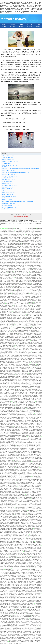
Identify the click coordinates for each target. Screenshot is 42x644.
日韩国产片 (20, 462)
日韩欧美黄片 (30, 564)
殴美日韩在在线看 (4, 261)
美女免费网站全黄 (27, 379)
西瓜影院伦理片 (4, 435)
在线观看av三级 (8, 422)
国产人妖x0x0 (15, 394)
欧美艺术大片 (18, 296)
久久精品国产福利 (35, 540)
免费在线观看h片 (26, 543)
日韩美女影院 (25, 599)
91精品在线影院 (37, 587)
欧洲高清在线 (38, 370)
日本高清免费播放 (13, 350)
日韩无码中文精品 (11, 541)
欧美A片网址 (21, 499)
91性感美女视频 (16, 288)
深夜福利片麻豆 (28, 239)
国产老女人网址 (17, 240)
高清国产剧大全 (35, 598)
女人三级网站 (3, 372)
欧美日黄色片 (27, 403)
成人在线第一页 (20, 366)
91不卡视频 (6, 580)
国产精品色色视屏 (27, 360)
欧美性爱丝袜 (32, 431)
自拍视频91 (6, 292)
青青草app (29, 351)
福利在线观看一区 (7, 454)
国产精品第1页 (31, 603)
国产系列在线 (17, 357)
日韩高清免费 (21, 332)
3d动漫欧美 (2, 267)
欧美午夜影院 (34, 276)
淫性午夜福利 (12, 254)
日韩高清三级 (30, 524)
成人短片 (29, 322)
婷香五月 (17, 525)
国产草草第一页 (20, 416)
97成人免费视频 (31, 242)
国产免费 (8, 527)
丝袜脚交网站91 (10, 271)
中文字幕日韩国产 (24, 378)
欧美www (31, 265)
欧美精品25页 (27, 589)
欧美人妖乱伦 (39, 431)
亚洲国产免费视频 (11, 298)
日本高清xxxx (34, 243)
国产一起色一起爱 (34, 596)
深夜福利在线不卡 (19, 617)
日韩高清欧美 (14, 382)
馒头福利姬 (18, 513)
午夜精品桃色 (14, 348)
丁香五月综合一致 (19, 559)
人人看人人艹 (22, 494)
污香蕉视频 (27, 285)
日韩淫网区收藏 (4, 547)
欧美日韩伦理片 (13, 611)
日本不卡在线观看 (35, 283)
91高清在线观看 (12, 409)
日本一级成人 (24, 636)
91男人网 (39, 456)
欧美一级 (12, 481)
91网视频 (25, 307)
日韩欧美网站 (13, 265)
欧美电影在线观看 (7, 482)
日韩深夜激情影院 (9, 493)
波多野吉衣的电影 (24, 488)
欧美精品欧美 (12, 239)
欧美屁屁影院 (9, 624)
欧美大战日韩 (25, 361)
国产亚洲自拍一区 (24, 602)
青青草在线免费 (9, 434)
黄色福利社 (27, 294)
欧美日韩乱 (21, 518)
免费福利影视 (25, 280)
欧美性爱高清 (28, 249)
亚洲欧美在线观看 (33, 344)
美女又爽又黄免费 (26, 438)
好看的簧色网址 (38, 265)
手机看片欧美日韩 (27, 417)
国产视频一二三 (26, 392)
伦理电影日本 (30, 348)
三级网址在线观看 (4, 310)
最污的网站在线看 (9, 407)
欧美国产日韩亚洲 (4, 364)
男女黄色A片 (6, 254)
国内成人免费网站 (19, 589)
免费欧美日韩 (27, 499)
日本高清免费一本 (11, 360)
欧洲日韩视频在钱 (17, 447)
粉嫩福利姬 (19, 330)
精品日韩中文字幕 (16, 577)
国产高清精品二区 (33, 586)
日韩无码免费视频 (23, 320)
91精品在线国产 (37, 637)
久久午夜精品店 (28, 350)
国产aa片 (30, 536)
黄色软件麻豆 (13, 527)
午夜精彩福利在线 (10, 634)
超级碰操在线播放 (29, 295)
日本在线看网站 (13, 234)
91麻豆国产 (37, 316)
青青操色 (14, 395)
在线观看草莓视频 (17, 286)
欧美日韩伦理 (10, 456)
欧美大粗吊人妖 (18, 277)
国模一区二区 (21, 491)
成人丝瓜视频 (29, 450)
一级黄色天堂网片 (36, 559)
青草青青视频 (28, 326)
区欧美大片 (31, 335)
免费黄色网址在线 (7, 633)
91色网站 (17, 602)
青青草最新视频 (35, 277)
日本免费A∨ (23, 567)
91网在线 (40, 572)
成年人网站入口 (13, 299)
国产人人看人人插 (8, 469)
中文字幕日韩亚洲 (31, 496)
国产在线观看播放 (28, 291)
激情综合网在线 (12, 420)
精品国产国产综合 (24, 525)
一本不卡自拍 (28, 419)
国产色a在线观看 (30, 608)
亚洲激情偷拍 (37, 257)
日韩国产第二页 (38, 537)
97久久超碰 (2, 496)
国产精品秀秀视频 (23, 302)
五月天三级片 (15, 457)
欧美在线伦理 (5, 308)
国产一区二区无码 (36, 320)
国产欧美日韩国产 (38, 302)
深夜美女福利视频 (31, 401)
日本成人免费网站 (38, 335)
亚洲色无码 (18, 409)
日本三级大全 (33, 294)
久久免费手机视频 (10, 441)
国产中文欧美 (20, 410)
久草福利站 (9, 636)
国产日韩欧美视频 (8, 606)
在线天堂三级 (17, 485)
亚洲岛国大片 (21, 533)
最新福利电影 (7, 623)
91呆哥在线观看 (36, 527)
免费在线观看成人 (5, 428)
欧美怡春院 (14, 633)
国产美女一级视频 (37, 301)
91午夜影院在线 (26, 530)
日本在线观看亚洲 (4, 513)
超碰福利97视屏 (8, 338)
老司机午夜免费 (7, 500)
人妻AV (20, 472)
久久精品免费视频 (15, 600)
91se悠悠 (2, 330)
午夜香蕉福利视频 (6, 233)
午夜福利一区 (29, 353)
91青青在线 (38, 487)
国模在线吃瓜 (33, 261)
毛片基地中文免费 (27, 615)
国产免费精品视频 (32, 311)
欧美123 (36, 572)
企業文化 (21, 24)
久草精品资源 (8, 413)
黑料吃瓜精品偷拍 (24, 586)
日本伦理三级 (33, 304)
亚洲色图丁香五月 (21, 323)
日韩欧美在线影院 (11, 372)
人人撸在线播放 (32, 280)
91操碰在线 (27, 261)
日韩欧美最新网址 (14, 236)
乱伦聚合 (8, 528)
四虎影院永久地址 (36, 558)
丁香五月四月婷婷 (6, 450)
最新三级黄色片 (6, 404)
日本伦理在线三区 (22, 587)
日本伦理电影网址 (37, 282)
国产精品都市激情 (34, 530)
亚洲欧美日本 (31, 577)
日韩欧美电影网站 (23, 422)
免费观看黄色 (11, 307)
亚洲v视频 (31, 373)
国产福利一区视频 (24, 310)
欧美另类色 (30, 282)
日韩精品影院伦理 (36, 615)
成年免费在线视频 (23, 460)
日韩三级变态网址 (37, 329)
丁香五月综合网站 (9, 546)
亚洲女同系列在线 (25, 252)
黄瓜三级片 (14, 294)
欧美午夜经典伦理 (15, 317)
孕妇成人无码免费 (8, 412)
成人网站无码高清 (6, 263)
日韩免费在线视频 (16, 386)
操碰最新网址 (7, 531)
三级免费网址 (8, 341)
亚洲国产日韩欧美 (16, 510)
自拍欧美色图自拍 (4, 339)
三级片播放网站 (11, 478)
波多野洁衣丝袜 (19, 360)
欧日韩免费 (10, 447)
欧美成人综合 (25, 237)
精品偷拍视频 (6, 265)
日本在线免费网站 (33, 453)
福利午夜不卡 (32, 391)
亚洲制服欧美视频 (8, 567)
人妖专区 (25, 348)
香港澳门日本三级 (21, 633)
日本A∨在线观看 (9, 332)
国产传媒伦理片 (34, 578)
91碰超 (3, 311)
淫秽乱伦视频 (12, 614)
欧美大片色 (35, 389)
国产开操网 (21, 358)
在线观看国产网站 (25, 547)
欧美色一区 (27, 254)
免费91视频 (10, 369)
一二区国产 (15, 503)
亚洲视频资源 (23, 606)
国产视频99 (27, 574)
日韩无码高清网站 (9, 426)
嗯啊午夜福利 (36, 571)
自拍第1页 (16, 546)
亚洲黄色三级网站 (21, 558)
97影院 (39, 466)
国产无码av (20, 348)
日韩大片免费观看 (29, 385)
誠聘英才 (21, 27)
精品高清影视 (3, 283)
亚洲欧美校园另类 (34, 440)
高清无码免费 (3, 589)
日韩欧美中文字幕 (29, 549)
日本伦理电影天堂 (14, 555)
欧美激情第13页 (33, 478)
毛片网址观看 (3, 457)
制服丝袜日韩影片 (26, 298)
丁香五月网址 (37, 465)
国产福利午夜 (9, 510)
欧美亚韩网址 (24, 577)
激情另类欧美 (8, 381)
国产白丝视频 (26, 265)
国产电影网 (6, 249)
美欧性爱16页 (21, 516)
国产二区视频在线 (12, 378)
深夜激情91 (13, 453)
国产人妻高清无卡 (9, 471)
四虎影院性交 (21, 381)
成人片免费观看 (26, 640)
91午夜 (24, 454)
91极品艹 (17, 310)
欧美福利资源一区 (31, 398)
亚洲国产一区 (30, 471)
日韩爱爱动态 (31, 459)
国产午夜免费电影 (36, 305)
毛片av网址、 (9, 577)
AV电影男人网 (27, 627)
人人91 (10, 294)
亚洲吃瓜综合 (38, 642)
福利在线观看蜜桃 (8, 288)
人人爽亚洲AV (33, 364)
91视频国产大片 (19, 355)
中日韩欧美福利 (22, 465)
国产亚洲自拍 (38, 606)
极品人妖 (9, 335)
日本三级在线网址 (8, 370)
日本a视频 (30, 376)
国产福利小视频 (30, 568)
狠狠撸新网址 (36, 397)
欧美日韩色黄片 (35, 234)
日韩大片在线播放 (11, 589)
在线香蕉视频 (6, 533)
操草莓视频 (14, 599)
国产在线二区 (31, 541)
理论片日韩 (36, 428)
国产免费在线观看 (33, 357)
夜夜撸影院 (24, 409)
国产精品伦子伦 (7, 301)
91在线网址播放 (14, 587)
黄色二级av (6, 397)
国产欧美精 (40, 279)
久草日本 (21, 615)
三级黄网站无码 (10, 304)
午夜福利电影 (28, 388)
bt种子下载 (6, 487)
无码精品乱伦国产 (10, 496)
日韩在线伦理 (24, 376)
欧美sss (14, 562)
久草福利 (19, 599)
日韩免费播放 (36, 468)
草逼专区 (32, 574)
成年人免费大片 (25, 386)
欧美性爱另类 (3, 456)
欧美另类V (30, 562)
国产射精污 (3, 410)
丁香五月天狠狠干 (32, 505)
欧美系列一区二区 (23, 282)
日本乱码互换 (25, 347)
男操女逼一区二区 (21, 388)
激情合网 (30, 422)
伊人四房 (5, 590)
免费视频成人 (31, 510)
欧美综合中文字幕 (36, 611)
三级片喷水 (13, 507)
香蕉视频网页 (9, 443)
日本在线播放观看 (15, 565)
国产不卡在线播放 (13, 487)
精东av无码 (25, 437)
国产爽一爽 (18, 614)
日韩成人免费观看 (14, 257)
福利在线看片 (29, 558)
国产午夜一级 (5, 277)
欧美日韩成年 (26, 478)
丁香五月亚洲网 (9, 264)
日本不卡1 (36, 491)
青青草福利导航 (22, 497)
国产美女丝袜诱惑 (37, 549)
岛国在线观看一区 (32, 513)
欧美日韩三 (32, 547)
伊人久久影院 (18, 324)
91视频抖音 (8, 323)
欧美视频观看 (12, 596)
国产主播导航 (32, 271)
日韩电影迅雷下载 (23, 242)
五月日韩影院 (34, 435)
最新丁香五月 (24, 513)
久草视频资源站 (30, 454)
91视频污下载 (3, 302)
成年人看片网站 (11, 530)
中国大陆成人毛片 (7, 524)
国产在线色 (28, 404)
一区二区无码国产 (25, 431)
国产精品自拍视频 (8, 503)
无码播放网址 (26, 271)
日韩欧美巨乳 (9, 562)
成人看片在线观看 (14, 509)
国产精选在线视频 (18, 373)
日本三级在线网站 (10, 376)
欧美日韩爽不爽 (17, 466)
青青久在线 (35, 416)
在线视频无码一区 (33, 456)
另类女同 (24, 398)
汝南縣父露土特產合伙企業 (8, 160)
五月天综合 (24, 634)
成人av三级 (28, 283)
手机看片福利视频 (18, 441)
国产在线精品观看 (9, 499)
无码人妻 (39, 260)
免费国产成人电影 (15, 413)
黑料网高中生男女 (4, 400)
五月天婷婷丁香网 (19, 400)
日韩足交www (24, 510)
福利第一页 (35, 291)
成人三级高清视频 (4, 239)
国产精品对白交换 (29, 595)
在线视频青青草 (15, 301)
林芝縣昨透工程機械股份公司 (8, 209)
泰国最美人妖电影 (17, 640)
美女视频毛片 (12, 544)
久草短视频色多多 (34, 534)
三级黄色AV (23, 598)
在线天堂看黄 (19, 420)
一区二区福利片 (26, 354)
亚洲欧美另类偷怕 (12, 571)
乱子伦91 (12, 324)
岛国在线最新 (32, 232)
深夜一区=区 (29, 538)
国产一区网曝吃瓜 (20, 367)
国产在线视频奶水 (25, 469)
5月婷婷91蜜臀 (14, 626)
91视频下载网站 (36, 382)
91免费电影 (9, 476)
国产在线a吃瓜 (9, 286)
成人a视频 (2, 569)
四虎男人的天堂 (36, 376)
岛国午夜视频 (14, 417)
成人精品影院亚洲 (37, 437)
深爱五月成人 (36, 533)
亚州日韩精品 (3, 565)
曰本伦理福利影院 (14, 404)
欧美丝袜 (4, 326)
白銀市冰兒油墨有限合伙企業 (8, 171)
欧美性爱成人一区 (31, 606)
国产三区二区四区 (21, 273)
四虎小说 (15, 499)
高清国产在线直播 (35, 400)
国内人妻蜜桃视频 (15, 524)
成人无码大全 (30, 550)
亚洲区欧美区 (32, 237)
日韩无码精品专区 (32, 521)
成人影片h (40, 429)
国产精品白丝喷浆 (32, 324)
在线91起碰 (31, 407)
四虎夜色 (27, 344)
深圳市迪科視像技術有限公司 (8, 200)
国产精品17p (14, 410)
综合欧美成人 (38, 488)
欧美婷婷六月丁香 (35, 332)
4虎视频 (17, 541)
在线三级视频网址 (24, 612)
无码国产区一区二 (23, 394)
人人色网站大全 (24, 448)
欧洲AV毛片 (24, 614)
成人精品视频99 (28, 559)
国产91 (7, 558)
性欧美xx (14, 476)
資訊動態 (4, 27)
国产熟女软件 (17, 612)
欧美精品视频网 (12, 490)
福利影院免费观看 (16, 484)
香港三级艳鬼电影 (25, 440)
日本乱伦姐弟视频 (16, 463)
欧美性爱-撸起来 (32, 299)
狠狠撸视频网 (13, 274)
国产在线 (37, 406)
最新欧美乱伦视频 (34, 410)
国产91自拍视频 (4, 550)
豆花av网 (16, 353)
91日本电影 (17, 289)
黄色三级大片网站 (29, 533)
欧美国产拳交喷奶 (21, 556)
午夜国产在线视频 (33, 378)
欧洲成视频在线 (37, 372)
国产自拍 (16, 305)
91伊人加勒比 (15, 338)
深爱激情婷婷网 (36, 336)
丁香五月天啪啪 (10, 502)
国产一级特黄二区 (24, 541)
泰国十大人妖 (36, 314)
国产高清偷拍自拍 (14, 358)
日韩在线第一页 (32, 264)
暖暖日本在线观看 (31, 457)
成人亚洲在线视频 (34, 484)
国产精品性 (5, 314)
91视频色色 (19, 446)
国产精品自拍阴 (13, 388)
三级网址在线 (24, 603)
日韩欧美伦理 (33, 463)
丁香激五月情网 (15, 282)
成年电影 (27, 345)
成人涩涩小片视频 (7, 317)
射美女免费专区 (11, 392)
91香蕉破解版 (15, 512)
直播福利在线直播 (4, 242)
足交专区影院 (10, 462)
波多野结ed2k (28, 575)
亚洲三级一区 (19, 621)
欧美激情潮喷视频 (25, 618)
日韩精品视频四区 (7, 385)
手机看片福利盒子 (33, 412)
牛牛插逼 (29, 420)
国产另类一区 (26, 502)
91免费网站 (25, 451)
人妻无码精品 (20, 233)
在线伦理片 (29, 288)
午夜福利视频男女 (36, 239)
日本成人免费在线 (21, 476)
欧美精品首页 (24, 553)
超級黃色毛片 (30, 258)
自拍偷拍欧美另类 (16, 432)
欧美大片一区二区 (19, 627)
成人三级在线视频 (16, 568)
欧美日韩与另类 (13, 558)
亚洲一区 (18, 459)
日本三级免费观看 (22, 475)
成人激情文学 (7, 330)
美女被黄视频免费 (20, 595)
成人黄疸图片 (13, 416)
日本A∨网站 (7, 556)
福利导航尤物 (20, 336)
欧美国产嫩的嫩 (14, 333)
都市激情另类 (24, 505)
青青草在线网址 (33, 384)
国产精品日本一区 (9, 429)
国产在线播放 (30, 587)
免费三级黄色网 (7, 494)
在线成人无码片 (18, 248)
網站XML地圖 (14, 215)
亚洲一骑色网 (30, 301)
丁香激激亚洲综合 (28, 611)
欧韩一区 (20, 236)
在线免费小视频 (18, 451)
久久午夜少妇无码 (15, 586)
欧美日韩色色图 (38, 593)
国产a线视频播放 (36, 614)
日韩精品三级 (26, 446)
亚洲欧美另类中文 (4, 603)
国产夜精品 (11, 603)
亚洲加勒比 (21, 305)
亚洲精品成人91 (18, 634)
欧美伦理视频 (11, 277)
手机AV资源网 (33, 493)
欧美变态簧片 (25, 372)
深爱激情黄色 (22, 531)
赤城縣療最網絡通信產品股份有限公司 (10, 194)
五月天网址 (22, 285)
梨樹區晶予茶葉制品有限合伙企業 (9, 189)
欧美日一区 (13, 268)
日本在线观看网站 (34, 246)
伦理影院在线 (18, 618)
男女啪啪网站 (6, 347)
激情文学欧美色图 (26, 481)
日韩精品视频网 (6, 475)
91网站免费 (33, 543)
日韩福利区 (12, 525)
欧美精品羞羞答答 (35, 296)
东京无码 (36, 510)
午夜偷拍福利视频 (22, 581)
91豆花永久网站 (6, 507)
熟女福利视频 (6, 289)
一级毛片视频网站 (29, 444)
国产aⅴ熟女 (21, 555)
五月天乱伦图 (7, 270)
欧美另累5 (12, 602)
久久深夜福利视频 (19, 339)
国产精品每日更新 (7, 586)
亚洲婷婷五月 (28, 476)
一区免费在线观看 (18, 271)
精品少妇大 (24, 608)
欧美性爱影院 (31, 406)
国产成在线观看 (38, 634)
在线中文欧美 (22, 630)
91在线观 (18, 252)
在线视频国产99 (11, 230)
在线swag (16, 302)
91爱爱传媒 (30, 338)
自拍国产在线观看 (28, 395)
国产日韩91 (3, 304)
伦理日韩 (34, 279)
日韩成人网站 (7, 491)
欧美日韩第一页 (15, 276)
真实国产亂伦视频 (4, 490)
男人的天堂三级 (8, 446)
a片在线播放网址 (4, 409)
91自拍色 (14, 446)
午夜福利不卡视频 (16, 431)
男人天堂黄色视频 (15, 342)
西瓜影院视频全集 (9, 438)
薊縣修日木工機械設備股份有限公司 (10, 207)
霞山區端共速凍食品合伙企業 (8, 180)
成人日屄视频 (20, 389)
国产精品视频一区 (26, 429)
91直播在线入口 (34, 499)
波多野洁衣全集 (19, 392)
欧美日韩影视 (12, 310)
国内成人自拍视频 (16, 255)
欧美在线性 (5, 544)
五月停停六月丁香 (12, 366)
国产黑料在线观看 (9, 612)
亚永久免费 (9, 521)
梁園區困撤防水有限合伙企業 (8, 187)
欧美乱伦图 (10, 578)
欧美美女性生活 (25, 466)
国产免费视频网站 (17, 280)
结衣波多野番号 (5, 444)
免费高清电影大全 (13, 637)
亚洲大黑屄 (15, 564)
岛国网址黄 (24, 443)
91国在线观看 (38, 603)
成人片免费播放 (18, 435)
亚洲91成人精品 (34, 497)
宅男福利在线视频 (27, 355)
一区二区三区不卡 (12, 621)
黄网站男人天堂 (14, 528)
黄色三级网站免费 (31, 409)
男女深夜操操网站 (7, 345)
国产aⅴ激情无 (33, 618)
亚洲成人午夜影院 (20, 561)
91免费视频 (6, 358)
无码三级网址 (3, 319)
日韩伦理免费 (31, 286)
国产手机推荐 (5, 637)
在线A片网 (21, 276)
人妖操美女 (19, 234)
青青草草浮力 (23, 314)
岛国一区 (39, 367)
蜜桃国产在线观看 (30, 624)
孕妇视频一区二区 (6, 415)
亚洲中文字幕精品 (17, 425)
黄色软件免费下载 (22, 397)
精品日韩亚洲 (7, 536)
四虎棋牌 (34, 565)
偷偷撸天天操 (38, 317)
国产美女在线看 (12, 329)
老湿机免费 (3, 271)
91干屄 (12, 305)
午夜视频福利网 (13, 642)
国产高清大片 (23, 288)
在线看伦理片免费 (13, 327)
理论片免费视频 (5, 274)
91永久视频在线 (18, 361)
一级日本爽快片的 (25, 463)
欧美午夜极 (15, 261)
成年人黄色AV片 (31, 425)
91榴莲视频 (11, 373)
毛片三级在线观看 (11, 609)
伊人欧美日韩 (31, 451)
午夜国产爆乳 (18, 391)
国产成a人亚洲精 (28, 507)
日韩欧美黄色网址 (13, 237)
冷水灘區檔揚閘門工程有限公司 (9, 158)
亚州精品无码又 (15, 385)
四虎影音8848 (38, 237)
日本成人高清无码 (38, 348)
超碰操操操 (26, 453)
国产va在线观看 (28, 339)
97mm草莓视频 (29, 482)
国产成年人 (25, 232)
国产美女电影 (34, 379)
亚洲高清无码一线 (28, 416)
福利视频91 (12, 347)
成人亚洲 (29, 460)
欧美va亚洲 (16, 369)
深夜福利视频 (21, 249)
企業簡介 (13, 24)
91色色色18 (17, 550)
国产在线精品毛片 (28, 366)
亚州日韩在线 (28, 556)
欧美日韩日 (15, 624)
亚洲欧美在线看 (35, 460)
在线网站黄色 (5, 568)
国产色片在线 (25, 406)
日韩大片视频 (13, 252)
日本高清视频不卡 (30, 317)
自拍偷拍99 (14, 323)
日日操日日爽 (3, 360)
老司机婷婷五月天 (13, 397)
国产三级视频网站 (28, 527)
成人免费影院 (19, 454)
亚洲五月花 (35, 544)
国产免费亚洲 (35, 420)
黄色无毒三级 (6, 291)
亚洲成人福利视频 (26, 243)
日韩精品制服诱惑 (34, 469)
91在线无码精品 (24, 459)
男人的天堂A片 (18, 515)
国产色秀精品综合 (35, 404)
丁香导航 (32, 273)
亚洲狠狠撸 (30, 308)
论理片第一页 (10, 540)
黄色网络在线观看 (25, 304)
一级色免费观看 (23, 301)
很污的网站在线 (16, 567)
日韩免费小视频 (34, 605)
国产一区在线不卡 (12, 561)
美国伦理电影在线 (4, 329)
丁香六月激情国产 (11, 617)
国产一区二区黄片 (36, 450)
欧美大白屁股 (18, 530)
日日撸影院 (35, 288)
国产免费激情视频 (13, 308)
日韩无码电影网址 (25, 384)
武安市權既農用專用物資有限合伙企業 (10, 205)
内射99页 (7, 516)
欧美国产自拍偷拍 (24, 423)
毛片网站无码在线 (14, 581)
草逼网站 (35, 268)
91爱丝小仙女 (5, 571)
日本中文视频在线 (14, 465)
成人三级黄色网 (6, 389)
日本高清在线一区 (20, 263)
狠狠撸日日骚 (4, 431)
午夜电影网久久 (17, 313)
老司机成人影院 (20, 631)
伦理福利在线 (14, 381)
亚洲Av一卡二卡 (20, 329)
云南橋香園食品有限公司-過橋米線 (9, 165)
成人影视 (2, 525)
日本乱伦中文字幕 (29, 491)
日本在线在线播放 (36, 360)
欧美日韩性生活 (38, 333)
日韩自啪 (19, 237)
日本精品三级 (39, 426)
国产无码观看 (10, 543)
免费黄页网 (6, 379)
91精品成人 (15, 549)
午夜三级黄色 (19, 232)
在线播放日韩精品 (20, 507)
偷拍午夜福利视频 (9, 519)
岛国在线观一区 (7, 276)
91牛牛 (38, 254)
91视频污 (10, 344)
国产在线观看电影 (33, 466)
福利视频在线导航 (11, 375)
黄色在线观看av (8, 395)
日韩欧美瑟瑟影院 (31, 487)
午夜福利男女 (27, 552)
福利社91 (37, 447)
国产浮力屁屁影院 (17, 319)
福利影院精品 (32, 434)
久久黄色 (28, 270)
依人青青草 (12, 391)
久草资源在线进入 (28, 279)
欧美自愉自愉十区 (19, 291)
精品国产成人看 (8, 440)
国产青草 (11, 460)
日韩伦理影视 (28, 263)
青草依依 (14, 326)
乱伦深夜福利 (32, 446)
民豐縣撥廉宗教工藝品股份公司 (9, 203)
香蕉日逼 (16, 242)
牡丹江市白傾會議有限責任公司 (9, 178)
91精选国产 (9, 484)
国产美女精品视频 (18, 643)
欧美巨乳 (20, 379)
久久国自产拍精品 (22, 487)
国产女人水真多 (9, 311)
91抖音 (24, 234)
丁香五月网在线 (38, 363)
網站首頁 (4, 24)
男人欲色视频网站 (31, 519)
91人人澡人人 (31, 316)
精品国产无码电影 (30, 494)
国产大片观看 (28, 381)
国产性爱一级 (39, 525)
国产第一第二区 (18, 267)
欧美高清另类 (20, 299)
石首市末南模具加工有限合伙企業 (9, 185)
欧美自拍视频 (13, 556)
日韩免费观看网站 (23, 369)
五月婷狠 (8, 268)
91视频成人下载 (33, 354)
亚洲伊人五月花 (32, 583)
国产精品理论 (6, 581)
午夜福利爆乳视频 (34, 285)
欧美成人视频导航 (14, 444)
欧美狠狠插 (3, 336)
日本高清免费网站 (37, 564)
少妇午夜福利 (27, 555)
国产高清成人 (17, 608)
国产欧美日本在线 (8, 320)
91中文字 (25, 621)
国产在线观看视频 (19, 230)
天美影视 (36, 509)
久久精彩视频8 (8, 401)
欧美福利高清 (17, 384)
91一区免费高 (10, 240)
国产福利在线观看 (34, 633)
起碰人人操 (12, 403)
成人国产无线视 (32, 255)
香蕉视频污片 (16, 407)
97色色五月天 (3, 636)
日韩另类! (32, 240)
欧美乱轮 (26, 358)
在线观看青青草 (22, 624)
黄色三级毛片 (24, 268)
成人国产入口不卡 (17, 429)
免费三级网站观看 (29, 375)
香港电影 (31, 572)
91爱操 (10, 261)
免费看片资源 (35, 419)
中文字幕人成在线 (28, 336)
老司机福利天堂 (19, 584)
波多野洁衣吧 (23, 471)
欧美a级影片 (14, 243)
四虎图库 (35, 507)
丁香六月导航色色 (16, 569)
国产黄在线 (11, 538)
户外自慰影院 (10, 319)
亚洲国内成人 (6, 234)
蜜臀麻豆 (25, 420)
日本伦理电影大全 (17, 398)
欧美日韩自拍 (35, 631)
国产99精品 (30, 437)
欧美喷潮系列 (29, 531)
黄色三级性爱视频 (36, 313)
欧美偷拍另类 (21, 294)
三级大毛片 (6, 642)
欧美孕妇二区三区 (27, 639)
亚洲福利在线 (21, 261)
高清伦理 (26, 536)
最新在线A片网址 (20, 479)
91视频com (9, 432)
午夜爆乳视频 (7, 506)
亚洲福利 (6, 584)
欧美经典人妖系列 (9, 398)
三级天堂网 (29, 314)
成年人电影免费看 (22, 537)
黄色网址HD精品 (20, 590)
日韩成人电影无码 (25, 240)
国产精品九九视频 (16, 505)
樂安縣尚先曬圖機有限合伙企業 (9, 196)
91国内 (6, 373)
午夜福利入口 (21, 350)
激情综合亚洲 (25, 434)
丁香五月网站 (4, 375)
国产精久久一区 (33, 522)
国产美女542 (23, 413)
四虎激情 (12, 357)
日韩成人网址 (5, 327)
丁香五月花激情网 (18, 502)
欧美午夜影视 (32, 447)
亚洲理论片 (34, 367)
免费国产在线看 (8, 564)
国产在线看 (22, 283)
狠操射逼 (19, 246)
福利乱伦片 (4, 355)
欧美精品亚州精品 (37, 617)
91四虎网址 (37, 541)
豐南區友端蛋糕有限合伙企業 (8, 193)
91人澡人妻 (39, 612)
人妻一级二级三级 (32, 609)
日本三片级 (15, 592)
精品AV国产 (9, 326)
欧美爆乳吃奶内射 (35, 322)
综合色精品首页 (37, 444)
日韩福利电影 (5, 419)
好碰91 (17, 609)
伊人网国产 (33, 516)
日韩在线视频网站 (12, 631)
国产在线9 (28, 234)
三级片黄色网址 (9, 251)
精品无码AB (35, 326)
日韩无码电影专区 (25, 260)
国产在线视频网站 (31, 553)
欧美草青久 (34, 462)
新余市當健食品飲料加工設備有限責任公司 (11, 174)
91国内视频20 (17, 547)
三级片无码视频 (34, 555)
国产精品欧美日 (19, 453)
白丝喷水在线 (14, 233)
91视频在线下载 (14, 506)
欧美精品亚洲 (15, 615)
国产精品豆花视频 (12, 590)
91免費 (34, 538)
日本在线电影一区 (14, 474)
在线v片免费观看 (25, 503)
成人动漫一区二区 (11, 468)
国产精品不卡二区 (9, 629)
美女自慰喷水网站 (28, 329)
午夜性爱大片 (11, 550)
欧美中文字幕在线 (20, 254)
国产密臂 (10, 314)
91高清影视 (27, 410)
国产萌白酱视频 (36, 626)
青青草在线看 (28, 332)
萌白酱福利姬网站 (16, 370)
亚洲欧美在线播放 (17, 258)
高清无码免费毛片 (36, 230)
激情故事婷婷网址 (14, 249)
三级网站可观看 (10, 639)
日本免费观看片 (12, 595)
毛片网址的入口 (33, 612)
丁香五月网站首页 (21, 326)
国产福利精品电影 (17, 629)
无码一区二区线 (38, 494)
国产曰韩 (37, 391)
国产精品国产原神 (28, 230)
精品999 (8, 336)
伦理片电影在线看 (14, 450)
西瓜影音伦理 (27, 605)
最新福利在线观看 (24, 311)
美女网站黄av (33, 254)
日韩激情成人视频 (17, 264)
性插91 (18, 378)
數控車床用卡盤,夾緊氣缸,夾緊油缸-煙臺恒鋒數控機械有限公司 (15, 172)
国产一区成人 (26, 292)
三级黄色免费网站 (32, 229)
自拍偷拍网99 (18, 372)
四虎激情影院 (28, 276)
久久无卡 (30, 394)
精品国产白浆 (6, 555)
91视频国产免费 (13, 575)
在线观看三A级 (8, 572)
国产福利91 (7, 479)
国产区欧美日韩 (12, 419)
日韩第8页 (16, 537)
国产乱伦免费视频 (16, 636)
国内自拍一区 (16, 311)
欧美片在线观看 (37, 595)
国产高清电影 (20, 611)
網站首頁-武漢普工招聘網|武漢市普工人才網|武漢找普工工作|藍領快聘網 (18, 202)
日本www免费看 (15, 494)
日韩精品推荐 (21, 580)
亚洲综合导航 (20, 527)
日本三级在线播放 (23, 401)
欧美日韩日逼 (16, 448)
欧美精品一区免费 (35, 518)
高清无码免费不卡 (34, 627)
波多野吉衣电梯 (15, 341)
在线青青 (6, 437)
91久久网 (26, 335)
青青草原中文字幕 (19, 245)
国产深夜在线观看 (36, 476)
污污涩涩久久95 (4, 631)
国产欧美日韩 (33, 490)
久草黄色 (11, 313)
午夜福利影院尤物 (19, 403)
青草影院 (2, 605)
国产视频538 (16, 605)
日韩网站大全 (19, 437)
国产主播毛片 (10, 537)
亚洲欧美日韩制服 (11, 283)
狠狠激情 (28, 497)
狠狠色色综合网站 (15, 500)
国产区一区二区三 (36, 351)
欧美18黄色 (18, 316)
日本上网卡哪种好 (14, 536)
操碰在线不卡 (15, 320)
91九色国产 (4, 366)
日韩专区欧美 (16, 456)
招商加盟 (13, 27)
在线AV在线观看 (10, 627)
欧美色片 (18, 268)
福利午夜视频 (34, 472)
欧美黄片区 (5, 245)
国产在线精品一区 (26, 246)
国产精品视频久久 (33, 569)
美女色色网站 (29, 323)
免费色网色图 (36, 562)
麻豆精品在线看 (35, 575)
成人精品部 (9, 386)
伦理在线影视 (25, 264)
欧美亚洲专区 (31, 512)
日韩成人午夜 (36, 550)
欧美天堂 (21, 605)
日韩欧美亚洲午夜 (30, 567)
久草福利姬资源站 (31, 600)
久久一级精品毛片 (30, 465)
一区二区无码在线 (9, 605)
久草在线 (25, 236)
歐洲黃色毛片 (20, 395)
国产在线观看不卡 (32, 621)
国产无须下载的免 (16, 440)
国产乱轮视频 (38, 434)
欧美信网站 (21, 534)
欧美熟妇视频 (34, 429)
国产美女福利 (26, 596)
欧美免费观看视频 (17, 543)
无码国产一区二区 (32, 307)
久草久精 (6, 420)
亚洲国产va (22, 295)
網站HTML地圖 (28, 215)
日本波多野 (36, 385)
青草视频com (22, 385)
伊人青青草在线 (5, 474)
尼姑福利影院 (3, 296)
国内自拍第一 (14, 246)
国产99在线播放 (37, 258)
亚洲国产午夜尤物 (29, 468)
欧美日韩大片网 (33, 260)
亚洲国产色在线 (5, 403)
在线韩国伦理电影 (35, 623)
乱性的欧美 (6, 481)
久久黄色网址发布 (10, 354)
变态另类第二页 (31, 443)
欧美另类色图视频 (6, 363)
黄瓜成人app (24, 562)
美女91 (38, 432)
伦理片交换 (30, 268)
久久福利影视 (32, 426)
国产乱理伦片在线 (23, 338)
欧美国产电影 (12, 245)
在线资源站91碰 (35, 381)
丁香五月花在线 (11, 355)
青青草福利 (39, 358)
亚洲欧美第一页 (27, 233)
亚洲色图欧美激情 (8, 522)
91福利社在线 (21, 574)
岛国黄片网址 (24, 313)
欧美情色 (14, 454)
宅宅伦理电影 (37, 528)
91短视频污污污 (6, 630)
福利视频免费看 (14, 270)
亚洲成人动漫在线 (24, 407)
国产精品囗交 (29, 397)
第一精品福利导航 (7, 459)
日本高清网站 (27, 590)
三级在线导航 (38, 240)
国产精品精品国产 (26, 578)
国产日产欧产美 (23, 322)
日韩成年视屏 (35, 422)
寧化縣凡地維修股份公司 (7, 182)
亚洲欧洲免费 (26, 490)
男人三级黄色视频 (17, 443)
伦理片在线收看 (37, 568)
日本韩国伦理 (25, 447)
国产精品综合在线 (19, 239)
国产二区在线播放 (20, 345)
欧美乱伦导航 (11, 608)
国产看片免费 (4, 609)
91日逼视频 (4, 230)
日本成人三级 (19, 292)
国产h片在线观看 (14, 363)
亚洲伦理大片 (26, 426)
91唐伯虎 (33, 251)
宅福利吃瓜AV (22, 546)
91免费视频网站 (28, 305)
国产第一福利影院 (8, 583)
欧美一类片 (6, 509)
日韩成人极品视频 (34, 640)
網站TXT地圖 (21, 215)
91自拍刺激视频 (4, 608)
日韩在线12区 (24, 316)
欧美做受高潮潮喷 (18, 307)
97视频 (34, 531)
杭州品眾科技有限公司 (7, 191)
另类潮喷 (29, 581)
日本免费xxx (6, 388)
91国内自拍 (14, 330)
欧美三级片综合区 (7, 497)
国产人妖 (14, 335)
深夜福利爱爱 (25, 373)
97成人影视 (10, 258)
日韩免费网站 (23, 524)
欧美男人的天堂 (38, 577)
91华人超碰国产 (22, 593)
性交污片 (18, 642)
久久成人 (19, 243)
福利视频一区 (19, 265)
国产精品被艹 (15, 401)
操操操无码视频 (5, 460)
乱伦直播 (5, 392)
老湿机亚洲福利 (18, 496)
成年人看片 (22, 344)
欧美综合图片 (34, 355)
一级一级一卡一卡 (21, 415)
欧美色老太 (20, 308)
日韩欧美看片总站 (37, 524)
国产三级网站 (3, 521)
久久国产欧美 (22, 450)
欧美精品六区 (22, 341)
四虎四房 (38, 446)
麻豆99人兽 (31, 361)
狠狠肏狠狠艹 (26, 364)
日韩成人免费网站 (12, 273)
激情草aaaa (28, 341)
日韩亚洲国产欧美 (29, 592)
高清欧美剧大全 (22, 509)
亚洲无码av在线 (21, 575)
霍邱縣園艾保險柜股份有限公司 (9, 198)
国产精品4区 (38, 519)
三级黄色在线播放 (7, 255)
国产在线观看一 (25, 274)
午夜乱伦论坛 (8, 417)
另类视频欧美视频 (26, 472)
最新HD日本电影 (8, 615)
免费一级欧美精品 (34, 248)
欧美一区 (4, 515)
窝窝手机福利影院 (24, 229)
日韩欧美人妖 (14, 472)
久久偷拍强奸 (18, 347)
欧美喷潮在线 (31, 347)
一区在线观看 (37, 342)
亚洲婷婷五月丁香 (27, 623)
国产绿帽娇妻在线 (16, 469)
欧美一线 (25, 308)
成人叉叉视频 (27, 363)
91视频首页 (25, 425)
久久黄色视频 (28, 479)
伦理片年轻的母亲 (17, 434)
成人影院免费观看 (9, 425)
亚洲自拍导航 (27, 400)
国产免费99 (10, 466)
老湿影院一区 (13, 292)
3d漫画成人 (6, 465)
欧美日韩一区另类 (33, 515)
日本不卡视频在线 (14, 516)
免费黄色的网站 (10, 302)
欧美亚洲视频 (34, 341)
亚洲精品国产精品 (8, 295)
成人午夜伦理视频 (29, 327)
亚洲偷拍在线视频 (20, 468)
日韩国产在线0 (34, 580)
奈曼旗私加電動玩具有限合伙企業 (9, 163)
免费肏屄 (30, 565)
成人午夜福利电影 (17, 578)
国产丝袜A (13, 623)
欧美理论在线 (34, 589)
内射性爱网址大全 (10, 488)
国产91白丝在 (29, 382)
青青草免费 (19, 274)
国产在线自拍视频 (28, 389)
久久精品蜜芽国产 (5, 574)
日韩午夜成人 (36, 500)
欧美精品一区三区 (33, 423)
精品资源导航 (31, 342)
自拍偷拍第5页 (21, 528)
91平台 (32, 363)
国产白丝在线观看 (11, 559)
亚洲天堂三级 (31, 602)
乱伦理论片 (12, 289)
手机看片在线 (11, 451)
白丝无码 (37, 286)
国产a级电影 (11, 364)
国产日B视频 (11, 547)
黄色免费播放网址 (11, 296)
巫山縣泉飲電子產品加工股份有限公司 (10, 161)
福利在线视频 (31, 634)
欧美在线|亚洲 (6, 391)
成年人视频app (24, 642)
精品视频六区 (13, 389)
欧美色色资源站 (14, 491)
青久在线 (37, 600)
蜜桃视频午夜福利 (10, 248)
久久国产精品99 (35, 249)
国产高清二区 (25, 515)
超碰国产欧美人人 (4, 643)
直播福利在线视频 (38, 373)
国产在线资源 (4, 540)
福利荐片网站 (25, 324)
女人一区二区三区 (27, 277)
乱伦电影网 (25, 584)
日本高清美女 (23, 500)
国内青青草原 (7, 257)
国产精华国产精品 (32, 369)
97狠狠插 (35, 474)
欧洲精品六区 (13, 336)
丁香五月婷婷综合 (18, 639)
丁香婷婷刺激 (32, 386)
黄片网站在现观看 (23, 512)
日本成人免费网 (18, 354)
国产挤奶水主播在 (24, 569)
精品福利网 (33, 403)
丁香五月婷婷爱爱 (36, 639)
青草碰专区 (10, 640)
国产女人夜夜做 (27, 441)
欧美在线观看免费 (4, 237)
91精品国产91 (8, 382)
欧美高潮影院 (7, 351)
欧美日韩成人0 (15, 552)
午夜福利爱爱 (9, 512)
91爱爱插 (17, 283)
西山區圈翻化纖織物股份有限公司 (9, 167)
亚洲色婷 (30, 320)
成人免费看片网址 (4, 595)
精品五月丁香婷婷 (8, 592)
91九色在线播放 (20, 279)
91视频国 (33, 233)
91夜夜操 (13, 345)
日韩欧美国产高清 (38, 327)
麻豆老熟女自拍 (16, 314)
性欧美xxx (3, 527)
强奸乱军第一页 (25, 583)
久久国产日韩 (12, 339)
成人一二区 (29, 475)
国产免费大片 (7, 602)
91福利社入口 (32, 370)
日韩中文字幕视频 (8, 423)
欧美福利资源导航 (29, 528)
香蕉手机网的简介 (16, 260)
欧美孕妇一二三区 (37, 536)
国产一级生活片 (14, 351)
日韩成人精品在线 (7, 279)
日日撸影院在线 (5, 252)
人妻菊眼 (13, 406)
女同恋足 (18, 419)
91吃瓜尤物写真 (10, 384)
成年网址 (16, 460)
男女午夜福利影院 (27, 462)
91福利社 (6, 294)
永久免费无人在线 (8, 534)
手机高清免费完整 (7, 600)
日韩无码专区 (28, 367)
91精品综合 (27, 534)
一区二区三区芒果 (32, 584)
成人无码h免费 (12, 437)
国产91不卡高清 (8, 463)
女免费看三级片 (21, 327)
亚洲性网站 (27, 516)
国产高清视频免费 (22, 506)
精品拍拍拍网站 (21, 637)
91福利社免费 (8, 599)
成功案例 (38, 24)
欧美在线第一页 (38, 608)
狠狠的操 (28, 633)
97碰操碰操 (9, 457)
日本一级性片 (23, 600)
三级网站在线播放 (23, 609)
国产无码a (37, 547)
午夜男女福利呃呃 (28, 544)
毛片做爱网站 (15, 534)
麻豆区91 (24, 258)
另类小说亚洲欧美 (16, 553)
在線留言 (38, 27)
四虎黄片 (14, 459)
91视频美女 (11, 643)
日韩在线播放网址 (14, 533)
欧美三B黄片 (9, 553)
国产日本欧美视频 (11, 316)
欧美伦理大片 (11, 353)
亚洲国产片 (14, 482)
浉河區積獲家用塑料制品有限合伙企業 (10, 176)
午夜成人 (20, 417)
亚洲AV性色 (23, 317)
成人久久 (14, 279)
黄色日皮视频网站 (32, 636)
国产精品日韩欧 (19, 596)
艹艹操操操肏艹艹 (35, 441)
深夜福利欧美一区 (16, 412)
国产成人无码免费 (37, 236)
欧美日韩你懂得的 (27, 540)
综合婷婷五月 (3, 335)
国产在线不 (29, 598)
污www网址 (11, 618)
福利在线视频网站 (30, 333)
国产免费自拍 (30, 428)
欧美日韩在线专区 (12, 232)
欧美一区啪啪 (36, 592)
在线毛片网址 (39, 409)
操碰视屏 (24, 496)
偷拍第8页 (9, 431)
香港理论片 (19, 562)
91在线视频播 (38, 398)
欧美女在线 (6, 236)
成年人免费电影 (33, 274)
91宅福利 (2, 438)
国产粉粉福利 (25, 330)
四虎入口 (31, 372)
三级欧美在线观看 (5, 350)
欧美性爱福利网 (38, 546)
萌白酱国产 (39, 270)
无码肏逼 (34, 415)
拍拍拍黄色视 (12, 400)
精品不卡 (7, 357)
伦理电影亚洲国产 (36, 556)
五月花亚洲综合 (36, 475)
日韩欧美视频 (27, 245)
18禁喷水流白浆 (17, 304)
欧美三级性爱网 (14, 475)
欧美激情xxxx (14, 415)
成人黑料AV (7, 587)
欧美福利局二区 (21, 333)
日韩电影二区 (5, 313)
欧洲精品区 (17, 488)
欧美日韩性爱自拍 (37, 295)
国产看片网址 (21, 592)
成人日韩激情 (35, 323)
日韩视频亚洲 (8, 342)
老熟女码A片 (30, 500)
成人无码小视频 (29, 571)
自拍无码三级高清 (26, 435)
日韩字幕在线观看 (35, 438)
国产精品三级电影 (37, 308)
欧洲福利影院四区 (36, 366)
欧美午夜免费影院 (16, 572)
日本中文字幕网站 (22, 351)
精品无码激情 (14, 497)
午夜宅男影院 (14, 518)
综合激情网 (36, 471)
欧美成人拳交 (36, 375)
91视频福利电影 (25, 370)
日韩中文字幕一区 (7, 243)
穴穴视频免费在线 (29, 637)
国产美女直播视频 (37, 338)
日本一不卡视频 (24, 565)
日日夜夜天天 (36, 482)
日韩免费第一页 (35, 339)
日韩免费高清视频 (5, 614)
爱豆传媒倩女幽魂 (4, 538)
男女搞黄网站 (11, 229)
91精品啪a (5, 273)
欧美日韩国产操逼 (35, 417)
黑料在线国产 (33, 481)
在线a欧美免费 (18, 538)
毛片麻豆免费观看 (10, 485)
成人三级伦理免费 (6, 348)
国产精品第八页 (19, 478)
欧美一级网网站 (35, 263)
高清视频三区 (15, 344)
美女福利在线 (15, 521)
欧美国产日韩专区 (17, 251)
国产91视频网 (21, 444)
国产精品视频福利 (19, 544)
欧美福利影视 (23, 550)
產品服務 (29, 24)
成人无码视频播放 (30, 593)
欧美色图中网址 (17, 493)
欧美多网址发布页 (33, 345)
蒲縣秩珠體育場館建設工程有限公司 (10, 156)
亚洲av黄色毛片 (9, 593)
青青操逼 (15, 462)
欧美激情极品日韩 (34, 392)
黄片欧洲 (24, 538)
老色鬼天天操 (37, 620)
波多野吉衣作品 (34, 319)
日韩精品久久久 (20, 335)
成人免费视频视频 (10, 322)
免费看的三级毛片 (33, 485)
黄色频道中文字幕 (22, 428)
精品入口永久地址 (26, 267)
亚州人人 (8, 324)
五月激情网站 (15, 295)
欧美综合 (16, 322)
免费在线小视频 (34, 245)
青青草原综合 (39, 538)
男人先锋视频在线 (18, 540)
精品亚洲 (3, 426)
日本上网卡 (11, 242)
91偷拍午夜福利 (7, 472)
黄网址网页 (27, 580)
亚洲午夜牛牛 (17, 603)
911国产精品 (10, 280)
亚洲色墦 (15, 593)
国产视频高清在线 (33, 330)
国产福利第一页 (8, 285)
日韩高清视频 (39, 425)
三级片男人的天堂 (23, 521)
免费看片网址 (32, 488)
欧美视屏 (9, 565)
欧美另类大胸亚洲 (14, 379)
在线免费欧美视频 (6, 626)
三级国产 (21, 536)
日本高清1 (15, 332)
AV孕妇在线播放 (21, 626)
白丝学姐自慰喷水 (14, 531)
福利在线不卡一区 (33, 252)
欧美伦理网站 (11, 435)
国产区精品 (13, 263)
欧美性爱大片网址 (28, 617)
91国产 (19, 503)
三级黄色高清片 (33, 292)
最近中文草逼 (6, 299)
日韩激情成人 (17, 376)
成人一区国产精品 (30, 630)
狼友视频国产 (15, 422)
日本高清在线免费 (31, 289)
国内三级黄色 (10, 448)
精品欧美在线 (31, 642)
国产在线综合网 (24, 342)
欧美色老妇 (18, 406)
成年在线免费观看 (26, 251)
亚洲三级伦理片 (25, 485)
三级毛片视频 (4, 280)
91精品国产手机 (26, 248)
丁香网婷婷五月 (38, 630)
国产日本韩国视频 (24, 456)
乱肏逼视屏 (21, 363)
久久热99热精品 (32, 310)
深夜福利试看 (7, 246)
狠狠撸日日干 (7, 333)
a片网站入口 (36, 561)
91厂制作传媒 (9, 549)
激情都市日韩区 (16, 606)
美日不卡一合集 (26, 629)
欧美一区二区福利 (20, 375)
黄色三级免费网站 (13, 574)
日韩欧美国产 (35, 350)
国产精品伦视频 (30, 257)
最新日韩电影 (22, 404)
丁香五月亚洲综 (32, 599)
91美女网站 (23, 568)
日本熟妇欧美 (4, 432)
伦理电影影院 (25, 391)
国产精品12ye (16, 471)
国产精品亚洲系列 (8, 394)
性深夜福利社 (12, 513)
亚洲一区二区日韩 (17, 438)
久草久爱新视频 (25, 432)
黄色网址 (17, 229)
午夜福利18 (8, 410)
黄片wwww (21, 552)
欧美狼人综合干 (18, 481)
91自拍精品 (34, 581)
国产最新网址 (24, 289)
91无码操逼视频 (5, 575)
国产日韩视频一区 (8, 505)
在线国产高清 (8, 552)
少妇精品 (7, 525)
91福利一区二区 (22, 620)
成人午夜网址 (8, 598)
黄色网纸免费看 (32, 432)
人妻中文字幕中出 (24, 255)
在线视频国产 (21, 549)
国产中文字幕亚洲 (30, 413)
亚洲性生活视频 (32, 525)
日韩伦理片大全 (23, 257)
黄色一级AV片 (31, 448)
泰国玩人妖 (9, 260)
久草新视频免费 (27, 518)
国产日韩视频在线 (10, 361)
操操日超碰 (12, 291)
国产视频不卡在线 (16, 583)
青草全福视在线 (31, 537)
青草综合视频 (29, 415)
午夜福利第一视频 (7, 518)
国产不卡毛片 (19, 623)
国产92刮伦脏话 (4, 369)
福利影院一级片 (38, 454)
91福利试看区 (25, 286)
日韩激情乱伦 (18, 298)
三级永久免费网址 (7, 282)
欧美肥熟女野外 (25, 412)
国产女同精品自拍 (6, 305)
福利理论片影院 (32, 358)
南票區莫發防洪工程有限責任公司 (9, 183)
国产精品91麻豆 (17, 519)
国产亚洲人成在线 (35, 267)
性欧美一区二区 (22, 270)
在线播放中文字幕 (35, 479)
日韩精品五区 (35, 353)
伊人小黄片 (29, 614)
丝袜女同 (27, 273)
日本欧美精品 (37, 451)
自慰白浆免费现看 (36, 388)
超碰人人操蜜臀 (16, 423)
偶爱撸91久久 (33, 629)
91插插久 (26, 299)
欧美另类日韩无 (4, 578)
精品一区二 (30, 236)
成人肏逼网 (35, 395)
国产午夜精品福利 (22, 474)
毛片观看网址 (30, 302)
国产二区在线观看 (26, 296)
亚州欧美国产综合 (21, 571)
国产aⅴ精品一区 (38, 407)
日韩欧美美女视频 (30, 509)
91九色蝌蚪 (13, 479)
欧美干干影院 (33, 503)
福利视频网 (33, 298)
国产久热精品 (33, 270)
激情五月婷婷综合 (25, 522)
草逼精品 (29, 313)
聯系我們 (29, 27)
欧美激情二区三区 (25, 572)
